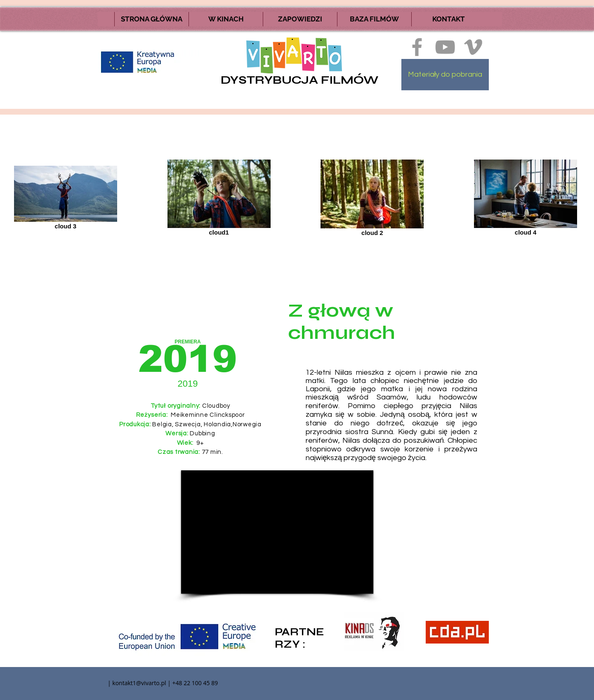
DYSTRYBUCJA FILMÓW (299, 80)
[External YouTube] (277, 532)
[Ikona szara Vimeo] (473, 47)
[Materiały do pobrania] (445, 75)
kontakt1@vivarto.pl (139, 683)
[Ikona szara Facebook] (417, 47)
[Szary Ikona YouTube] (445, 47)
